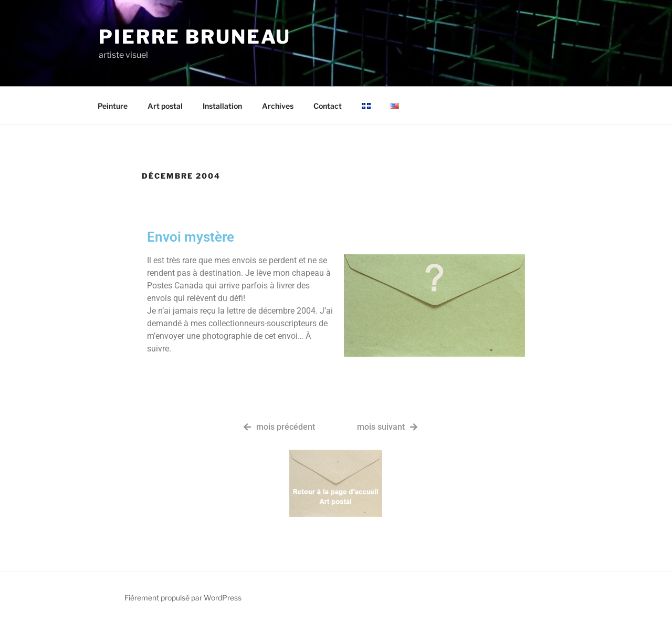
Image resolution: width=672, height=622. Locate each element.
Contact (328, 106)
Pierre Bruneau (195, 37)
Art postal (165, 106)
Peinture (113, 106)
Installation (222, 106)
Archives (278, 106)
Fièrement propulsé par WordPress (183, 598)
